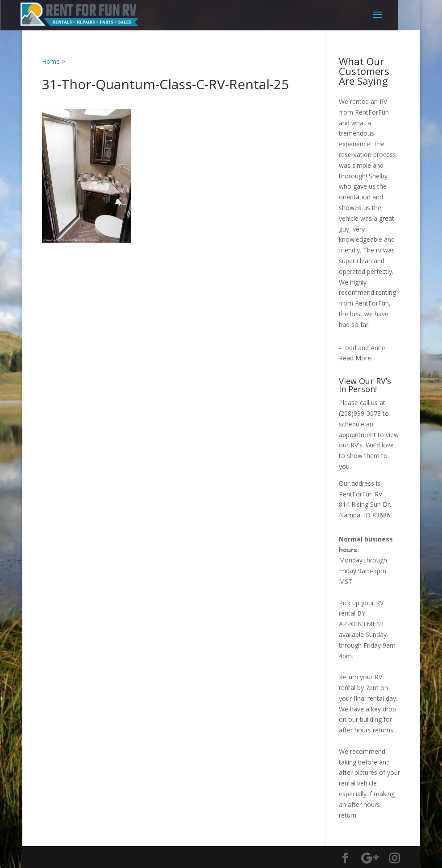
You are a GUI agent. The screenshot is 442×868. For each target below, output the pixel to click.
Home (51, 61)
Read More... (357, 358)
